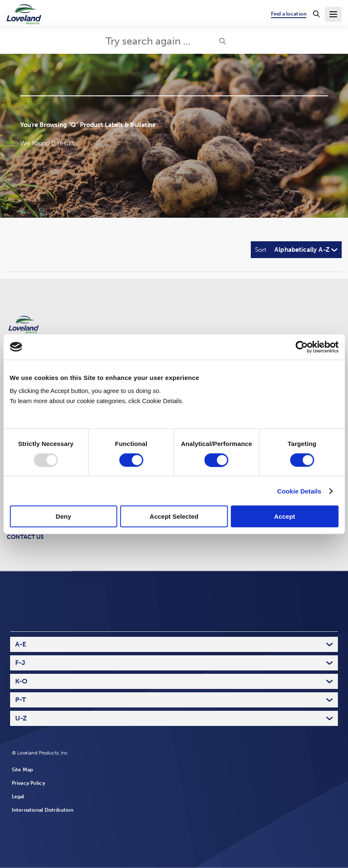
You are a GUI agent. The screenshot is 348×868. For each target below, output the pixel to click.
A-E (21, 644)
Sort (261, 250)
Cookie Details (299, 491)
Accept (284, 516)
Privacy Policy (28, 783)
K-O (21, 681)
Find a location (289, 14)
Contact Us (25, 537)
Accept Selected (174, 516)
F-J (20, 663)
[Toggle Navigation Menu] (333, 14)
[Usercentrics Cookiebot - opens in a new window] (302, 347)
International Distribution (43, 810)
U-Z (21, 718)
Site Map (22, 770)
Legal (18, 797)
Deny (63, 516)
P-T (21, 700)
